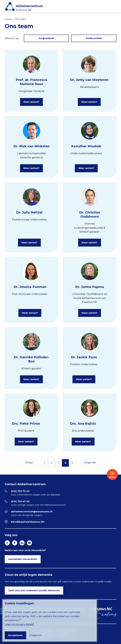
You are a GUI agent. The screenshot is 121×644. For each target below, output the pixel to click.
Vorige (29, 462)
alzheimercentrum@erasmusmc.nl (32, 512)
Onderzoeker (94, 38)
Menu (112, 475)
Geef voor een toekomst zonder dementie (34, 590)
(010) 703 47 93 (20, 501)
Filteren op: (12, 38)
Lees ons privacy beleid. (19, 624)
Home (8, 19)
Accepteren (15, 635)
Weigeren (35, 635)
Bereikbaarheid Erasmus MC (28, 522)
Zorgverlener (46, 38)
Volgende (90, 462)
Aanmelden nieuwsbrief (23, 559)
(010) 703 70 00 (20, 491)
